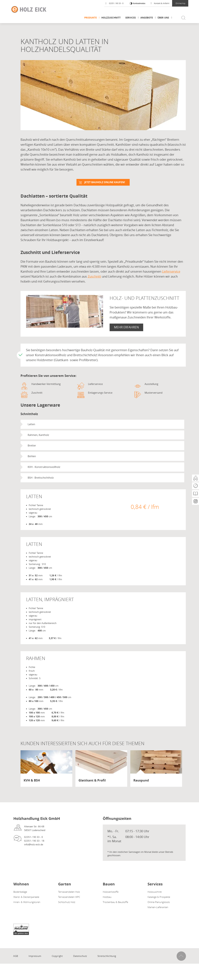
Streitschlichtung (107, 956)
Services (131, 18)
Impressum (35, 956)
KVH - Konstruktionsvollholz (44, 467)
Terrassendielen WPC (69, 897)
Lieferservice (171, 271)
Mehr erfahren (126, 327)
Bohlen (32, 456)
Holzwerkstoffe (111, 892)
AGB (16, 956)
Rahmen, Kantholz (38, 435)
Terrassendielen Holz (69, 892)
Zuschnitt (94, 276)
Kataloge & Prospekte (159, 897)
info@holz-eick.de (34, 845)
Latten (31, 424)
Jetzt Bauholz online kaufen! (105, 182)
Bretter (32, 446)
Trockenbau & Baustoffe (115, 902)
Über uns (163, 18)
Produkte (90, 18)
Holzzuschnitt (111, 18)
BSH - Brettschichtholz (41, 478)
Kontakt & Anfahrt (160, 3)
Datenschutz (80, 956)
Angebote (147, 18)
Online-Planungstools (159, 902)
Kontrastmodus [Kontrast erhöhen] (139, 3)
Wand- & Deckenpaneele (26, 897)
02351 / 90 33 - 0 (114, 3)
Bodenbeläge (20, 892)
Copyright (57, 956)
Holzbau (107, 897)
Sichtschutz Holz (67, 902)
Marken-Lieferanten (158, 907)
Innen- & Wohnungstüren (27, 902)
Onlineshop (180, 3)
